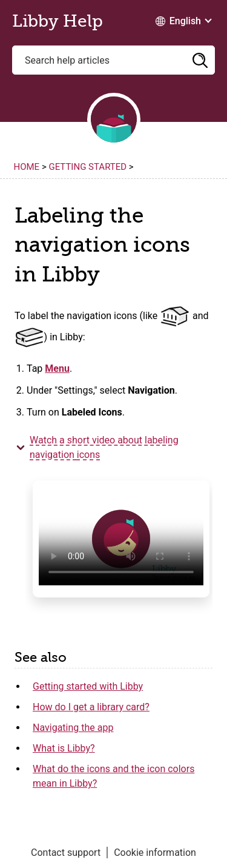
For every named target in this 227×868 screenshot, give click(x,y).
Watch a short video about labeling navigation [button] (104, 447)
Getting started (87, 167)
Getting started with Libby (88, 686)
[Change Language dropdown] (183, 21)
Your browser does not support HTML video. (121, 539)
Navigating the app (73, 728)
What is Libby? (64, 748)
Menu (57, 368)
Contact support (66, 853)
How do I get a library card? (91, 707)
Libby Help (58, 21)
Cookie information (155, 853)
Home (27, 167)
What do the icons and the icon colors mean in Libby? (113, 776)
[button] (200, 60)
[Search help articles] (113, 60)
